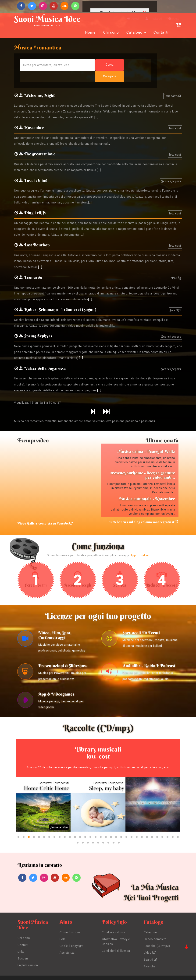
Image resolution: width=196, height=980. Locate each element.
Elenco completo (155, 929)
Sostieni (23, 948)
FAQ (62, 929)
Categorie (150, 922)
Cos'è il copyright (71, 936)
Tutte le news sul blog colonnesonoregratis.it (144, 511)
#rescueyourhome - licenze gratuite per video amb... (143, 464)
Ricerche (150, 955)
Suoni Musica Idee (48, 20)
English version (28, 955)
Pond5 (176, 266)
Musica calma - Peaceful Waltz (146, 440)
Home (90, 32)
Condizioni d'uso (113, 922)
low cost (175, 117)
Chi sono (111, 32)
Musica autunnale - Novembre (147, 488)
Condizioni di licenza (116, 940)
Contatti (161, 32)
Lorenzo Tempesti (94, 972)
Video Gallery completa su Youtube (45, 512)
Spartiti (150, 949)
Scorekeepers (171, 170)
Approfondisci (140, 544)
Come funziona (70, 922)
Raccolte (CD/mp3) (157, 936)
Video (150, 942)
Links (21, 941)
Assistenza (67, 942)
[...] (96, 106)
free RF (175, 299)
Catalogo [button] (136, 32)
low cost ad (173, 84)
